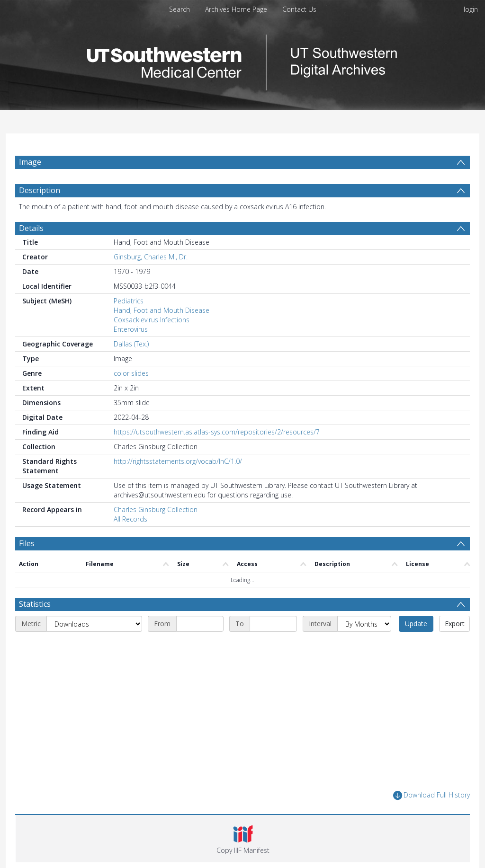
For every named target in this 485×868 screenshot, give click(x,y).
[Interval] (364, 624)
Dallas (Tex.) (131, 344)
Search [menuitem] (180, 9)
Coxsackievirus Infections (152, 320)
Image (30, 162)
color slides (131, 373)
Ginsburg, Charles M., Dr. (151, 257)
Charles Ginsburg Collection (156, 509)
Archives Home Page (236, 9)
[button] (243, 839)
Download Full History (431, 795)
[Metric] (94, 624)
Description (40, 190)
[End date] (273, 624)
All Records (130, 519)
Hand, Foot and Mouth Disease (162, 310)
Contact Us (299, 9)
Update (416, 624)
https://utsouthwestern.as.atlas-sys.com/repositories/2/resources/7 (217, 432)
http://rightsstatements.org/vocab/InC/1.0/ (178, 461)
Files (27, 543)
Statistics (35, 604)
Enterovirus (131, 329)
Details (31, 228)
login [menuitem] (471, 9)
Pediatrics (129, 301)
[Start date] (200, 624)
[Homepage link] (242, 60)
